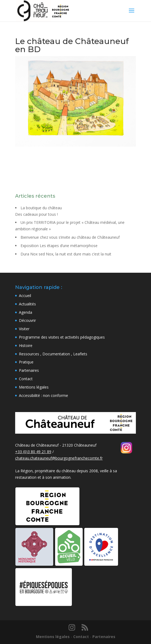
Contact (26, 379)
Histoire (26, 345)
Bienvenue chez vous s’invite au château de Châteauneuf (70, 237)
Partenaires (29, 370)
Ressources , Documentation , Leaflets (53, 354)
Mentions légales (34, 387)
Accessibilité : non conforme (43, 395)
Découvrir (27, 320)
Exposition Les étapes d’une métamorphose (59, 246)
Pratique (26, 362)
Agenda (26, 312)
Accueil (25, 296)
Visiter (24, 329)
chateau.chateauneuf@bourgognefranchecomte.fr (59, 458)
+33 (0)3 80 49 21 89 (33, 452)
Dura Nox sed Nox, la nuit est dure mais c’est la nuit (66, 254)
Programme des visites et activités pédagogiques (62, 337)
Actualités (27, 304)
